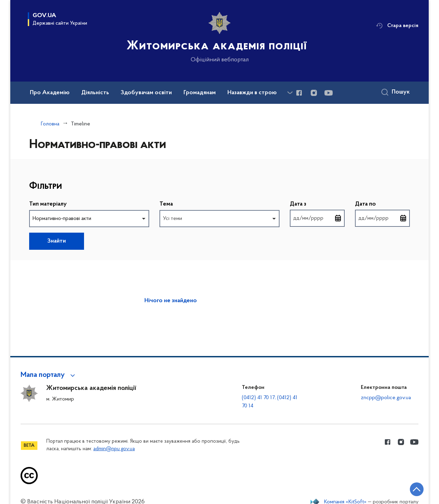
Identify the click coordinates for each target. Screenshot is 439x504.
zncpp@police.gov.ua (386, 398)
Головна (50, 124)
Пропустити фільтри (29, 174)
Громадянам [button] (200, 93)
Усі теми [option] (173, 219)
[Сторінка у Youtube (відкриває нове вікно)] (329, 93)
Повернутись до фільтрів (94, 237)
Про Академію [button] (50, 93)
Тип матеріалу (48, 204)
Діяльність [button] (95, 93)
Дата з (298, 205)
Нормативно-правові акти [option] (62, 219)
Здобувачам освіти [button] (146, 93)
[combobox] (89, 219)
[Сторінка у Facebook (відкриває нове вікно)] (299, 93)
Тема (166, 204)
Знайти (57, 241)
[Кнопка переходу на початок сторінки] (413, 489)
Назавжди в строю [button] (252, 93)
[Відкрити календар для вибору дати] (338, 218)
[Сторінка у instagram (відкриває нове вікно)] (314, 93)
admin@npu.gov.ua (114, 449)
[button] (49, 375)
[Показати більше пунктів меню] (290, 93)
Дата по (365, 205)
